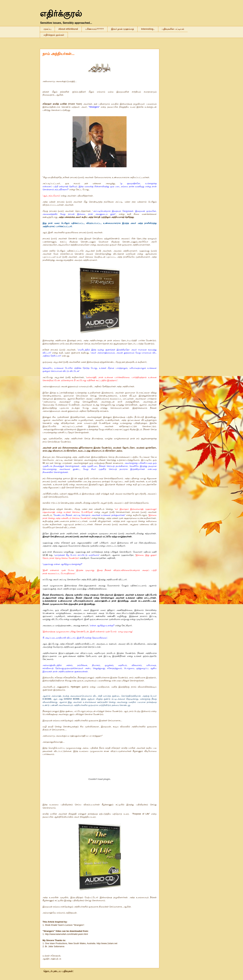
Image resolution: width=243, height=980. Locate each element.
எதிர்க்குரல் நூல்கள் (54, 35)
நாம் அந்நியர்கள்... (58, 54)
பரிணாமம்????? (94, 29)
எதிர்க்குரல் (61, 14)
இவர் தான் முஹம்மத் (123, 29)
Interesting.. (148, 29)
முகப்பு (47, 29)
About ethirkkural (68, 29)
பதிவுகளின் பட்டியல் (173, 29)
